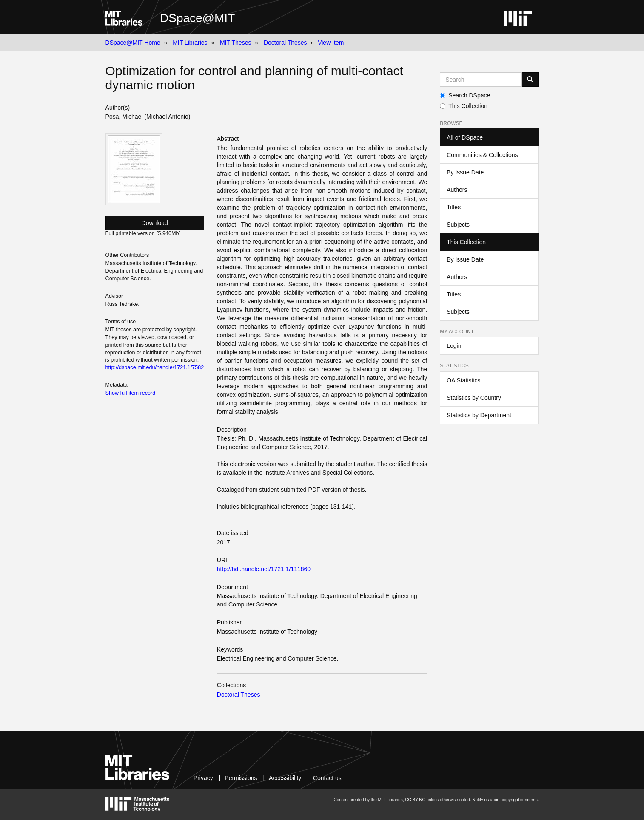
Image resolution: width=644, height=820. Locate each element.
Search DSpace (465, 95)
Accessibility (285, 778)
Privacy (203, 778)
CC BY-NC (415, 800)
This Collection (464, 106)
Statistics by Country (474, 398)
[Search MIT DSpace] (481, 80)
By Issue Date (465, 172)
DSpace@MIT (197, 18)
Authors (457, 190)
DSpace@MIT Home (133, 43)
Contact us (327, 778)
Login (454, 346)
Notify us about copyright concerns (505, 800)
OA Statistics (463, 380)
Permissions (241, 778)
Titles (454, 207)
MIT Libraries (190, 43)
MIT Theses (235, 43)
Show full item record (131, 393)
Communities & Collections (482, 155)
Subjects (458, 225)
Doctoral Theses (285, 43)
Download (155, 223)
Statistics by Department (479, 415)
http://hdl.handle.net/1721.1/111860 (264, 569)
